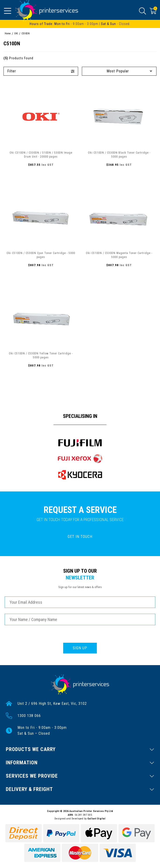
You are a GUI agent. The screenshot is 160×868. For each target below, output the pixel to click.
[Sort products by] (119, 71)
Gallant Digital (97, 819)
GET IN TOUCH (80, 537)
